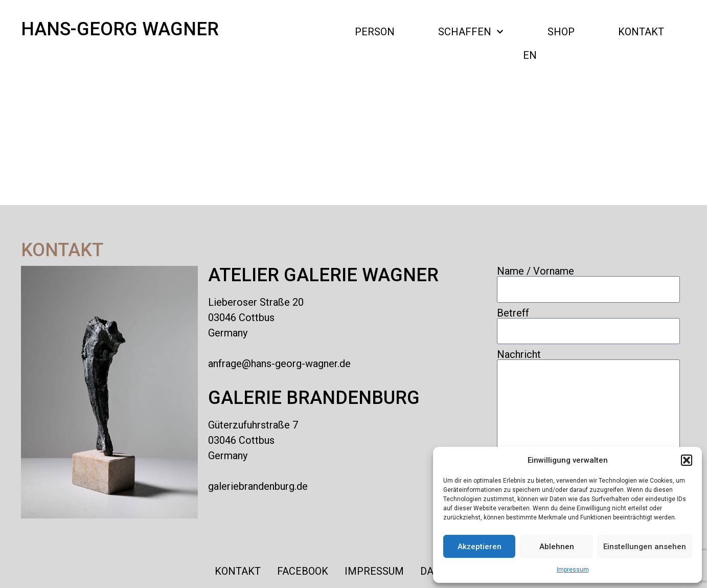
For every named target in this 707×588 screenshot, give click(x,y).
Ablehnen (557, 547)
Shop (561, 32)
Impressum (573, 570)
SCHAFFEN (471, 32)
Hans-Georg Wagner (120, 29)
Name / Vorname (535, 271)
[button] (687, 460)
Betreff (513, 313)
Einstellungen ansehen (645, 547)
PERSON (375, 32)
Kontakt (641, 32)
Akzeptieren (480, 547)
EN (530, 55)
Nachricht (519, 354)
